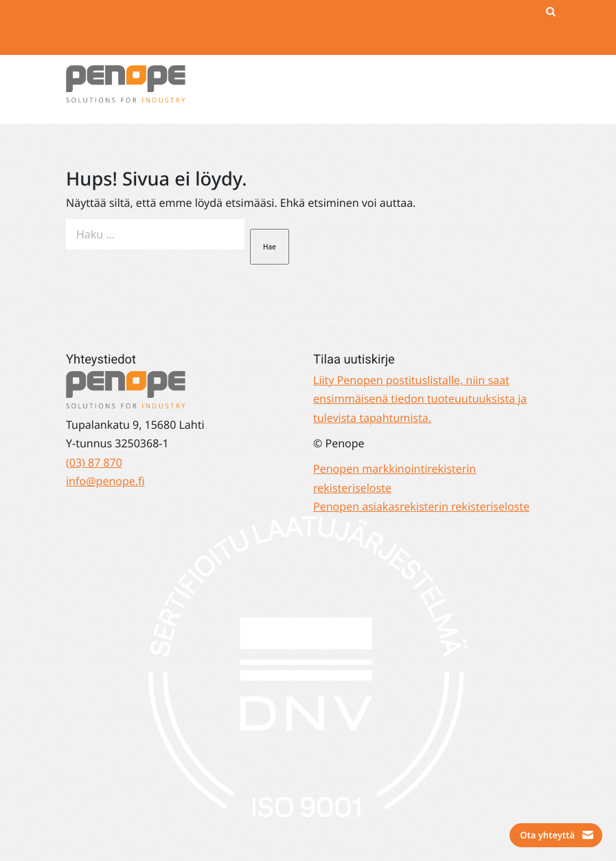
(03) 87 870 (94, 462)
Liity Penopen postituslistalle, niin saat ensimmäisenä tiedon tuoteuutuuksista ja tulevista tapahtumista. (420, 399)
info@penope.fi (105, 481)
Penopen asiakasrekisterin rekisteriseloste (421, 506)
